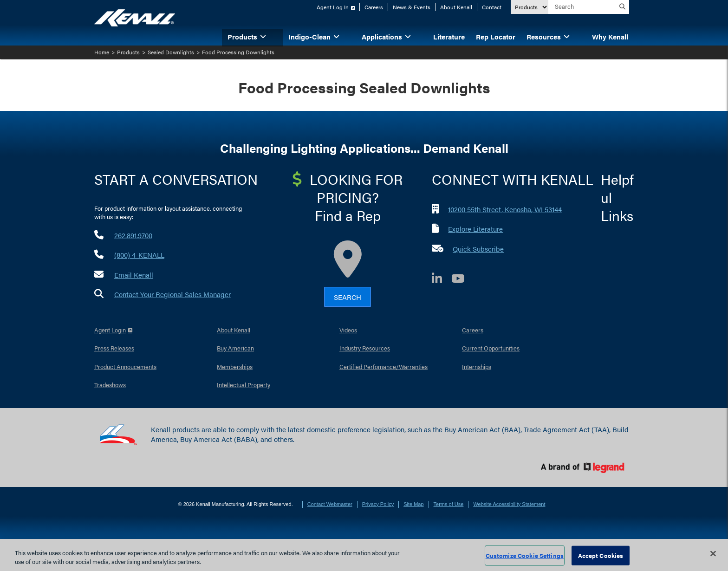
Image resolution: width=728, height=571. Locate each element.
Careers (374, 7)
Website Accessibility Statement (509, 504)
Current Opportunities (491, 348)
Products (128, 52)
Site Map (413, 504)
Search (348, 297)
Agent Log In (333, 7)
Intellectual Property (244, 385)
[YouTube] (462, 280)
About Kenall (456, 7)
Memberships (235, 367)
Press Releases (114, 348)
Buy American (235, 348)
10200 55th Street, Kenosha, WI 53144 (505, 209)
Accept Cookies (601, 555)
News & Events (412, 7)
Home (102, 52)
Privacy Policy (378, 504)
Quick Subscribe (478, 249)
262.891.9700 (133, 235)
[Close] (713, 554)
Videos (348, 330)
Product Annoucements (125, 367)
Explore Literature (475, 229)
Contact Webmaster (330, 504)
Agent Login (110, 330)
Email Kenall (134, 275)
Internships (477, 367)
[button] (277, 36)
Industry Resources (365, 348)
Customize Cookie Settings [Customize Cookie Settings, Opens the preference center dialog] (525, 555)
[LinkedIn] (442, 280)
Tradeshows (110, 385)
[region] (364, 555)
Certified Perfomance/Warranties (383, 367)
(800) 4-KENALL (139, 255)
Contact (492, 7)
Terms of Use (449, 504)
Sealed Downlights (171, 52)
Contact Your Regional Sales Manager (172, 294)
